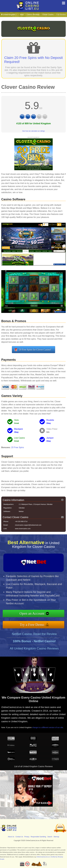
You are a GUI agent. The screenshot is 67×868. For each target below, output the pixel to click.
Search (50, 837)
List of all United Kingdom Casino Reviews (34, 766)
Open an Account (32, 613)
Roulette (50, 420)
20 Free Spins (18, 447)
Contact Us (19, 837)
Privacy (27, 837)
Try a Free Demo (32, 625)
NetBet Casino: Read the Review (34, 634)
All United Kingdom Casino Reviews (34, 648)
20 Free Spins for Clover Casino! (35, 350)
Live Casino (20, 438)
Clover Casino (48, 15)
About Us (11, 837)
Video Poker (52, 429)
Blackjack (19, 429)
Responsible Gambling (38, 837)
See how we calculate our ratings (33, 131)
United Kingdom (9, 15)
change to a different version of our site (48, 727)
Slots (16, 420)
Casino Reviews (33, 15)
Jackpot (50, 438)
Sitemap (56, 837)
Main (22, 15)
